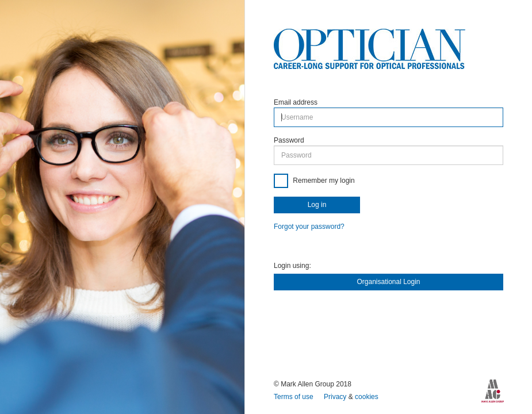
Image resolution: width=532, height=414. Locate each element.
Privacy (336, 397)
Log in (317, 205)
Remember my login (323, 181)
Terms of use (294, 397)
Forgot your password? (309, 227)
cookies (367, 397)
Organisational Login (388, 282)
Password (289, 140)
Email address (296, 102)
